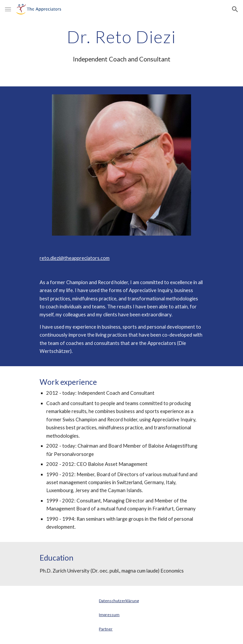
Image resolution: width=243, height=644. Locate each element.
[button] (8, 9)
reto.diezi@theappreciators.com (75, 258)
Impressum (109, 615)
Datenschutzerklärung (119, 601)
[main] (121, 37)
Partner (106, 629)
